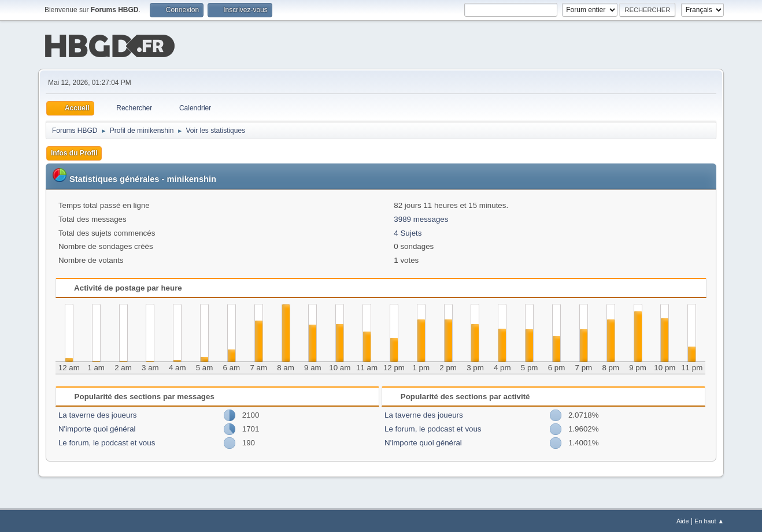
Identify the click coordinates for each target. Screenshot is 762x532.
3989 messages (421, 218)
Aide (683, 520)
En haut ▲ (709, 520)
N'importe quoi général (97, 428)
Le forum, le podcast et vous (107, 442)
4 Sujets (408, 232)
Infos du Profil (74, 152)
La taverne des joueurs (98, 414)
